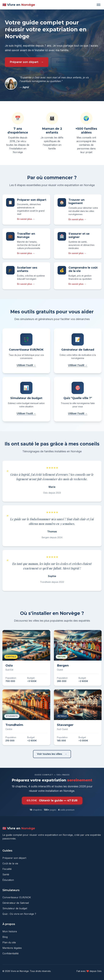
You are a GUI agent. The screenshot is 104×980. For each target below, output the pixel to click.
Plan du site (9, 942)
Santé (6, 874)
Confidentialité (11, 953)
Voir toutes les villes (50, 754)
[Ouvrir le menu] (99, 5)
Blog (5, 937)
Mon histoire (10, 931)
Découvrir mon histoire (72, 62)
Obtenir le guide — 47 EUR (52, 801)
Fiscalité (7, 869)
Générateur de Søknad (16, 903)
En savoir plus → (26, 219)
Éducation (8, 880)
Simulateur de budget (15, 908)
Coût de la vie (10, 863)
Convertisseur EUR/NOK (17, 897)
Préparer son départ (24, 62)
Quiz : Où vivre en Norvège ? (19, 914)
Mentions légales (12, 948)
